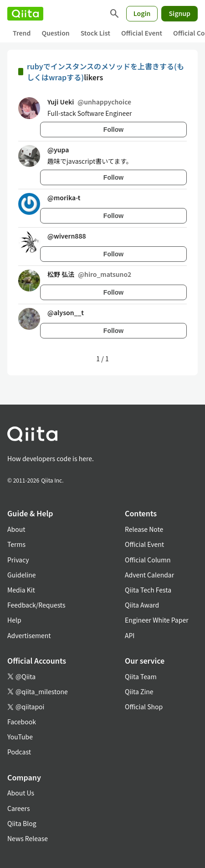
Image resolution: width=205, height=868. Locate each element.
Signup (179, 13)
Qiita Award (142, 605)
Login (142, 13)
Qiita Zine (139, 691)
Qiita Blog (22, 823)
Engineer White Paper (157, 620)
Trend (22, 33)
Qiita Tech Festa (148, 590)
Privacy (18, 560)
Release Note (144, 529)
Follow (113, 130)
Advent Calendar (149, 575)
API (130, 635)
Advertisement (29, 635)
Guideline (22, 575)
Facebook (22, 722)
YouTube (20, 737)
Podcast (19, 752)
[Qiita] (25, 14)
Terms (16, 544)
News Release (28, 838)
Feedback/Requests (36, 605)
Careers (18, 808)
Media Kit (21, 590)
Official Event (142, 33)
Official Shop (144, 707)
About (16, 529)
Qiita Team (141, 676)
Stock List (95, 33)
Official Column (148, 560)
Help (14, 620)
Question (55, 33)
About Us (21, 793)
